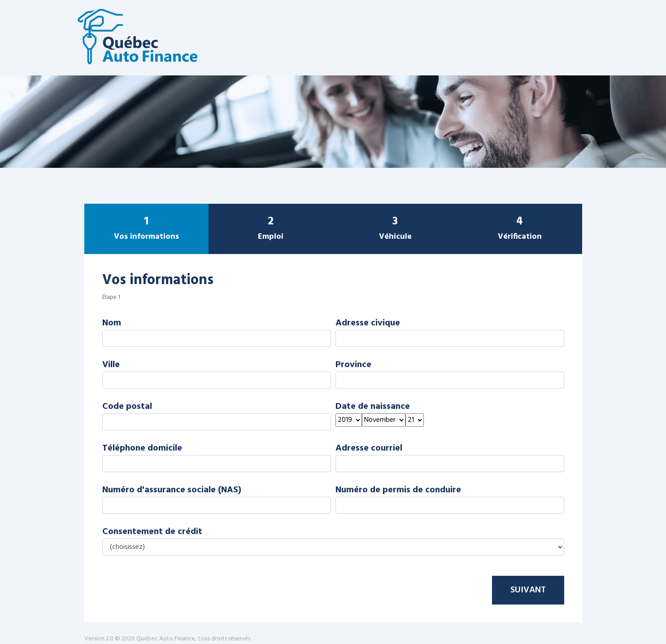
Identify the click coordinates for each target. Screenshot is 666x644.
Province (353, 365)
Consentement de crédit (152, 532)
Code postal (127, 407)
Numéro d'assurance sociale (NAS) (172, 490)
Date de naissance (373, 407)
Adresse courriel (369, 448)
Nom (112, 323)
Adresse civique (368, 323)
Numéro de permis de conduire (398, 490)
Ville (111, 365)
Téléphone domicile (142, 448)
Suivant (528, 590)
